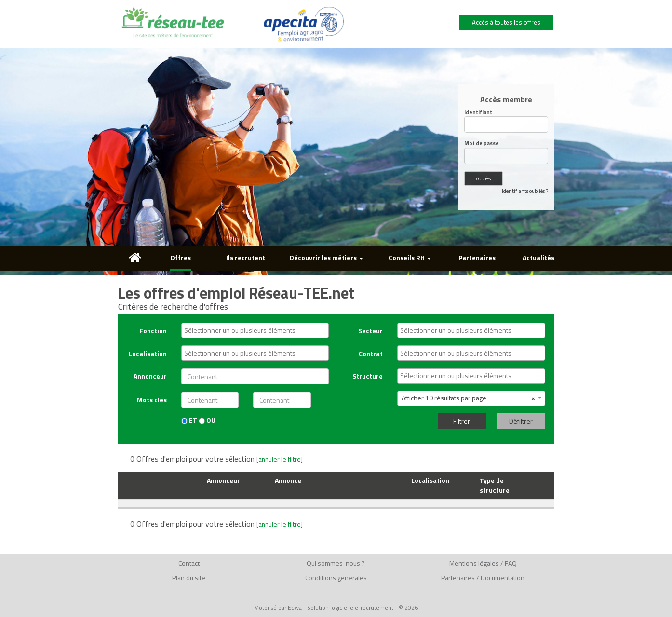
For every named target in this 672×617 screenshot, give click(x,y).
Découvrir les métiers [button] (326, 257)
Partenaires (477, 257)
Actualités (538, 257)
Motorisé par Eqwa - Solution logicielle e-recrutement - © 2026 (336, 608)
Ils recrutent (246, 257)
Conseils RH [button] (410, 257)
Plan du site (189, 578)
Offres (181, 257)
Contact (189, 563)
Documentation (503, 578)
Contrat (371, 353)
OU (207, 420)
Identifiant (478, 113)
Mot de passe (482, 144)
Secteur (370, 331)
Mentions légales (474, 563)
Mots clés (152, 400)
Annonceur (150, 376)
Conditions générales (336, 578)
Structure (368, 376)
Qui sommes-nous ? (336, 563)
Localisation (148, 353)
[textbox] (257, 330)
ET (189, 420)
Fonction (153, 331)
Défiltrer (521, 421)
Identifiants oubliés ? (525, 191)
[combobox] (255, 330)
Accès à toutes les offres (506, 22)
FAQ (511, 563)
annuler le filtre (280, 459)
